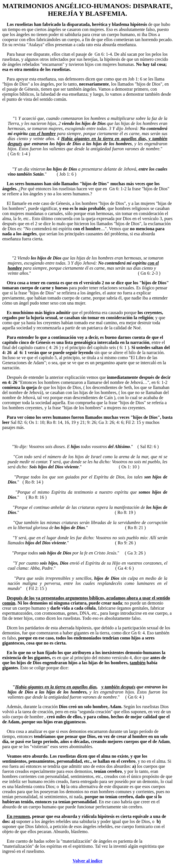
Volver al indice (87, 861)
